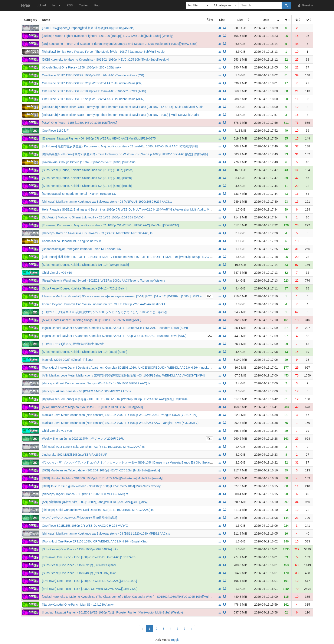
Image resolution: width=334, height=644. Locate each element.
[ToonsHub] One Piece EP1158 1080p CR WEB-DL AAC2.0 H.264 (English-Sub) (95, 541)
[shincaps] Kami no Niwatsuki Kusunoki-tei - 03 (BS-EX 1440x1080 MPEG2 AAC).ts (97, 233)
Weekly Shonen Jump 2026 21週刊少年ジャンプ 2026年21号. (83, 439)
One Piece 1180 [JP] (56, 131)
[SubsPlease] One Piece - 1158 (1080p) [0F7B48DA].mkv (80, 549)
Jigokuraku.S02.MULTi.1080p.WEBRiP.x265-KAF (75, 455)
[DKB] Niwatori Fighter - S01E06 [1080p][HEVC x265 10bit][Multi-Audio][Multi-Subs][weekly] (103, 478)
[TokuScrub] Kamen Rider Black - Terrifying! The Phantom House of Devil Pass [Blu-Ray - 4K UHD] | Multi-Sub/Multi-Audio (123, 107)
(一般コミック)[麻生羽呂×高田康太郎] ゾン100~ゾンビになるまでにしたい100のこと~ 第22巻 (105, 312)
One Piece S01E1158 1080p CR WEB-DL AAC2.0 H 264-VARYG (85, 526)
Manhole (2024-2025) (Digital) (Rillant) (67, 360)
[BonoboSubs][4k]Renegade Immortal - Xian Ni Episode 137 (82, 249)
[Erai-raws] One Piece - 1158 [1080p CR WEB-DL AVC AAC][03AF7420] (90, 589)
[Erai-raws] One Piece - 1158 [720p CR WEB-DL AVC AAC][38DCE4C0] (89, 581)
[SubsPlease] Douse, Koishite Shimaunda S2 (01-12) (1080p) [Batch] (88, 170)
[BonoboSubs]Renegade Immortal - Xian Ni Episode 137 (79, 194)
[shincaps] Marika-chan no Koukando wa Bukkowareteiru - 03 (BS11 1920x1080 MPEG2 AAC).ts (106, 534)
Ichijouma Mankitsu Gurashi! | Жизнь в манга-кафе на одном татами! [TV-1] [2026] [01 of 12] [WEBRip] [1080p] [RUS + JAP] (125, 296)
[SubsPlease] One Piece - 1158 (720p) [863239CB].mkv (79, 565)
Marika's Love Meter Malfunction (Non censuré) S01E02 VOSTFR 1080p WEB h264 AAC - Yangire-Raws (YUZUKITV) (120, 423)
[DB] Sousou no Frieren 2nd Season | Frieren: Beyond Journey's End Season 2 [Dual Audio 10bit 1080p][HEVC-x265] (120, 44)
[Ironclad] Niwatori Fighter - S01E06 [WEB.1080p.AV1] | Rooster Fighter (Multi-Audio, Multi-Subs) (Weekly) (112, 612)
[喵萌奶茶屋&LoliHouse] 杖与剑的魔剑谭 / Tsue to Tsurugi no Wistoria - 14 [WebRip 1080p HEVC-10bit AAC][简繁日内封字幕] (125, 154)
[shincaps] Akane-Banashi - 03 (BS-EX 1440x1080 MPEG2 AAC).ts (86, 391)
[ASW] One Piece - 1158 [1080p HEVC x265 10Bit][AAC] (80, 123)
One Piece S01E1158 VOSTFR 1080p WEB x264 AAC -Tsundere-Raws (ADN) (94, 91)
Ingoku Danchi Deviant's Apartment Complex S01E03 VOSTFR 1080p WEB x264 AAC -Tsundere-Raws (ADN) (115, 328)
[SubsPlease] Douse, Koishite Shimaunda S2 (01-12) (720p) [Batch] (87, 178)
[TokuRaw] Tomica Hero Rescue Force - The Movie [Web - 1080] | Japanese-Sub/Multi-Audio (103, 52)
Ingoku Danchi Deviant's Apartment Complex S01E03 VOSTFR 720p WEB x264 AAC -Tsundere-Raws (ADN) (114, 336)
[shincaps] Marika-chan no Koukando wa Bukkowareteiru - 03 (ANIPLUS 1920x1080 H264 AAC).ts (107, 202)
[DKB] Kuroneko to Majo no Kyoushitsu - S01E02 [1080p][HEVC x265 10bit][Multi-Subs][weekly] (105, 60)
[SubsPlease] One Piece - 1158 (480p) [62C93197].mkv (79, 573)
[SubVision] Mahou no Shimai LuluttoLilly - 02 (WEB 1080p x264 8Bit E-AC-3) (93, 217)
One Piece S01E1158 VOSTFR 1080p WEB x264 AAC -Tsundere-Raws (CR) (93, 75)
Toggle (175, 640)
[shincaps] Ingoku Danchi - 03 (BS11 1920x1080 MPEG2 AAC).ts (85, 494)
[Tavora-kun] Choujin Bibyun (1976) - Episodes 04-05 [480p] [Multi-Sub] (89, 162)
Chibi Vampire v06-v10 (57, 273)
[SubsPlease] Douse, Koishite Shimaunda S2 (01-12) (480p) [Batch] (87, 186)
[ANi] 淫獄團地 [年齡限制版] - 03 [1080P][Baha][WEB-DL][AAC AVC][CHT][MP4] (95, 502)
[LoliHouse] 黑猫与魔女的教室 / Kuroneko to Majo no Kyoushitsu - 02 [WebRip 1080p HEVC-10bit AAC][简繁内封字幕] (120, 146)
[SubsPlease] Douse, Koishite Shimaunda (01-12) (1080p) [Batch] (85, 265)
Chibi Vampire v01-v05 (57, 431)
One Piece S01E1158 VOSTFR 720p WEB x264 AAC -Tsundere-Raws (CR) (92, 83)
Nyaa (26, 5)
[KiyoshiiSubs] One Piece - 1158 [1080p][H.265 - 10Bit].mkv (81, 67)
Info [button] (56, 5)
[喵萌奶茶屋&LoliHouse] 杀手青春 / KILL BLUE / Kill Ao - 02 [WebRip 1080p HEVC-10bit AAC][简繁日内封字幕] (115, 399)
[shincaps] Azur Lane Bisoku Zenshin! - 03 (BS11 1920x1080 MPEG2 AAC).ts (93, 447)
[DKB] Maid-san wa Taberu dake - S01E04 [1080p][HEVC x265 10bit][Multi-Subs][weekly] (101, 470)
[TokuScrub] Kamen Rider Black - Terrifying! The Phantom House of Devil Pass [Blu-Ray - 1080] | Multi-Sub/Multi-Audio (121, 115)
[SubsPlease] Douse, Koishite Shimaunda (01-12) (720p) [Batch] (85, 288)
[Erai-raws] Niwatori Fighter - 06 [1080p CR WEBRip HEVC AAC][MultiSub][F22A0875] (99, 138)
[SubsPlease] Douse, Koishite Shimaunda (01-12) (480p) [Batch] (85, 352)
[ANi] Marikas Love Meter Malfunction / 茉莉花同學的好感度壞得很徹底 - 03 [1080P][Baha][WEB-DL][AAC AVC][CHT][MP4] (123, 375)
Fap (97, 5)
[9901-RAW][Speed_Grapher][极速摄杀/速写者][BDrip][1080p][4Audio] (88, 28)
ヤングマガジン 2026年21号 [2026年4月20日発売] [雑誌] (79, 518)
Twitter (83, 5)
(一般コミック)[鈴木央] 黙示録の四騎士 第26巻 (73, 344)
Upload (41, 5)
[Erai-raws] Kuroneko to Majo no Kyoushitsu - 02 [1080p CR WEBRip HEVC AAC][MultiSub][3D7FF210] (110, 225)
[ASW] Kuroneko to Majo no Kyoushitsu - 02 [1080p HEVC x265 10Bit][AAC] (92, 407)
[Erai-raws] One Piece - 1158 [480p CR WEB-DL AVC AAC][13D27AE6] (89, 557)
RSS (70, 5)
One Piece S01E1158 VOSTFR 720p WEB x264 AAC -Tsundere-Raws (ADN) (93, 99)
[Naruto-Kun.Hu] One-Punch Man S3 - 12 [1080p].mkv (78, 605)
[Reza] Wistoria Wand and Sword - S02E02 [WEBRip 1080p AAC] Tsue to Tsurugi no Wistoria (104, 281)
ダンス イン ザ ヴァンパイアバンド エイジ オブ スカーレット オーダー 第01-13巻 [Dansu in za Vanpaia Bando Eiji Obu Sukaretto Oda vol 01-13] (139, 462)
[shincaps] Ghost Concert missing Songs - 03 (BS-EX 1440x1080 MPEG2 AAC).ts (96, 383)
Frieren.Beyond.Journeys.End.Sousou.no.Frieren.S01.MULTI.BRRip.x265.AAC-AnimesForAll (103, 304)
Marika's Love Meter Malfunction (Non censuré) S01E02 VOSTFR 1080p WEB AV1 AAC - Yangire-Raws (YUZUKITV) (120, 415)
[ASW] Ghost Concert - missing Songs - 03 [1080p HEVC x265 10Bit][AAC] (91, 320)
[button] (198, 5)
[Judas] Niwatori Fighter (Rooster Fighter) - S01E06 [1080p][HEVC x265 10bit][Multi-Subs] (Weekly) (108, 36)
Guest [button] (305, 5)
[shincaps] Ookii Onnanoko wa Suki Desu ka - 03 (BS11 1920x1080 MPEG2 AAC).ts (98, 510)
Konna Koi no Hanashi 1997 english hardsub (71, 241)
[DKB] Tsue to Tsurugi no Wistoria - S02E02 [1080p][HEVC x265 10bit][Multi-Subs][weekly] (102, 486)
